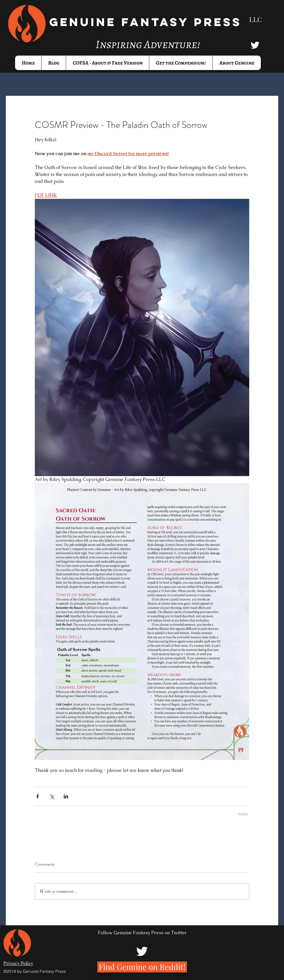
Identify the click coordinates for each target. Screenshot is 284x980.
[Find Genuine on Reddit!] (142, 967)
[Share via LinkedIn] (66, 796)
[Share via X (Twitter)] (52, 796)
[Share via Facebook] (38, 796)
